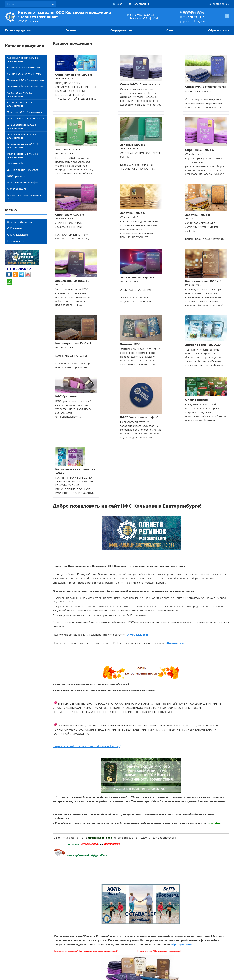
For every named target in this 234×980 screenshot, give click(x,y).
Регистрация (141, 4)
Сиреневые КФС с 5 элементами (20, 95)
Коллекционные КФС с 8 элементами (23, 155)
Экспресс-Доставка (20, 222)
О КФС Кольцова (18, 235)
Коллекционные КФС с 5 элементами (23, 146)
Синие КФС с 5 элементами (24, 68)
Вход (119, 4)
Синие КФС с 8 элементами (24, 74)
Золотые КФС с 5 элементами (26, 112)
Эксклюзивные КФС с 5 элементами (22, 127)
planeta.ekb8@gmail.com (199, 22)
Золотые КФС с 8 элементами (26, 119)
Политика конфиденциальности (25, 976)
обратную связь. (182, 807)
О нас (170, 30)
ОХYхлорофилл (17, 189)
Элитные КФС (16, 164)
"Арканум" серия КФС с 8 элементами (23, 59)
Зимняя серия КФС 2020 (23, 170)
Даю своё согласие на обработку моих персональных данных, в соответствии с (124, 897)
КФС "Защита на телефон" (23, 183)
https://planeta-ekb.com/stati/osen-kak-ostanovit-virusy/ (87, 609)
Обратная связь (219, 30)
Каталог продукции (18, 30)
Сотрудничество (121, 30)
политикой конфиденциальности (170, 897)
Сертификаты (16, 241)
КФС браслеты (16, 176)
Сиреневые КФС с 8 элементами (20, 104)
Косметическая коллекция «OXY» (24, 197)
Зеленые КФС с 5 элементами (26, 80)
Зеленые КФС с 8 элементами (26, 87)
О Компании (15, 228)
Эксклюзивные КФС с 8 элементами (22, 136)
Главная (71, 30)
